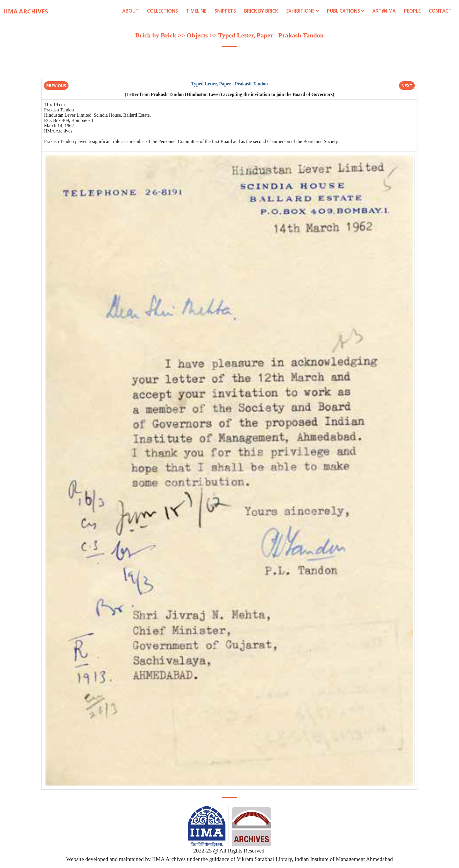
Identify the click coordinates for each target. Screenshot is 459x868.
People (412, 11)
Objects (198, 35)
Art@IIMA (384, 11)
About (131, 11)
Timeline (196, 11)
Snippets (225, 11)
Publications (346, 11)
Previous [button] (56, 86)
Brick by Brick (261, 11)
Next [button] (407, 86)
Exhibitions (303, 11)
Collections (162, 11)
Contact (440, 11)
